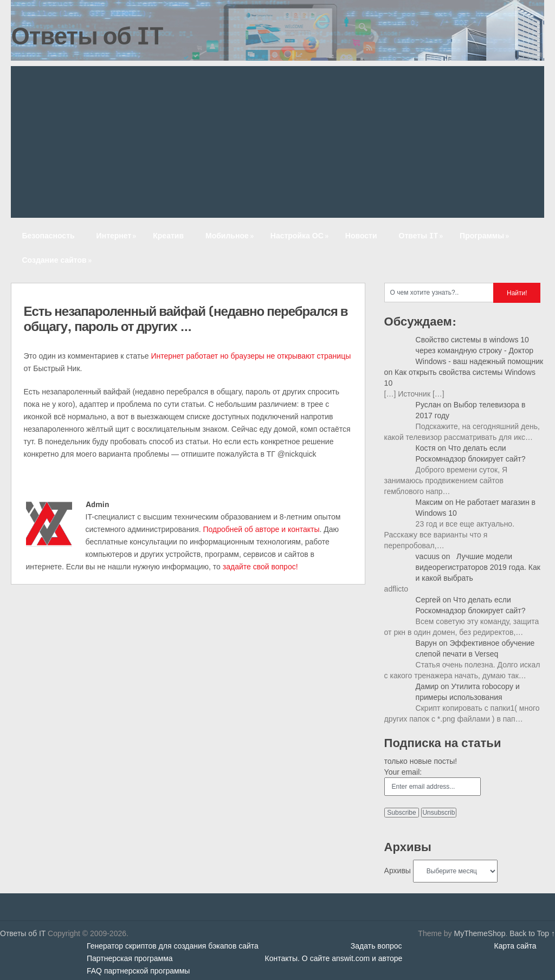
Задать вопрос (376, 946)
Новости (361, 235)
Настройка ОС (301, 235)
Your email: (403, 772)
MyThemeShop (479, 933)
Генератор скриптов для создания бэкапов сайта (173, 946)
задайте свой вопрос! (260, 567)
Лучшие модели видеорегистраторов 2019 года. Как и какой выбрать (478, 567)
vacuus (428, 556)
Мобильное (231, 235)
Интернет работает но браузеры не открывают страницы (251, 356)
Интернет (118, 235)
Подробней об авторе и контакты (262, 529)
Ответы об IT (87, 35)
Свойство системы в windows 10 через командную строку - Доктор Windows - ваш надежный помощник (480, 351)
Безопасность (48, 235)
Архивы (398, 871)
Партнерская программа (130, 958)
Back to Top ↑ (532, 933)
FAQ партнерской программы (138, 971)
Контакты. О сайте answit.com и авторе (334, 958)
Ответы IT (422, 235)
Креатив (168, 235)
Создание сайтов (57, 260)
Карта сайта (515, 946)
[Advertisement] (278, 142)
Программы (485, 235)
